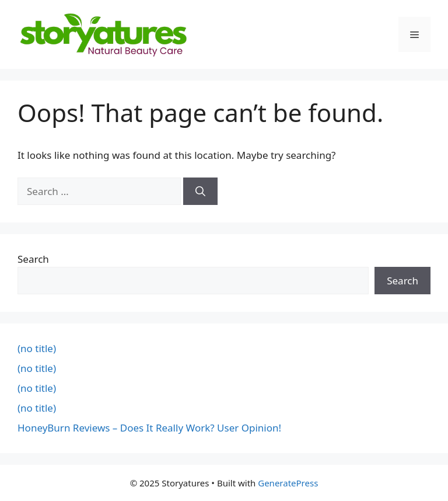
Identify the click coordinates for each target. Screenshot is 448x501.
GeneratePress (288, 483)
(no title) (37, 348)
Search (33, 259)
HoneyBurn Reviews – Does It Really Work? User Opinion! (149, 428)
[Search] (200, 192)
